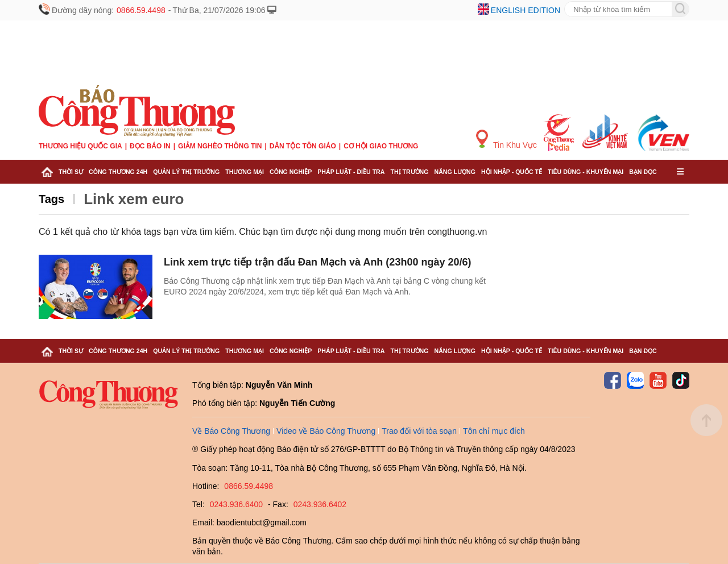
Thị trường (409, 172)
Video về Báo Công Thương (326, 431)
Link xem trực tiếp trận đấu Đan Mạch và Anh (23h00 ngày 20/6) (317, 262)
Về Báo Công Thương (231, 431)
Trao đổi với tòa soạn (419, 431)
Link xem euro (134, 199)
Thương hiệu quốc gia (80, 146)
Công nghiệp (291, 172)
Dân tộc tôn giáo (303, 146)
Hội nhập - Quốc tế (512, 172)
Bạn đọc (643, 172)
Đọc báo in (150, 146)
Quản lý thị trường (186, 172)
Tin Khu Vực (506, 140)
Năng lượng (455, 172)
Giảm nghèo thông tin (220, 146)
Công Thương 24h (118, 172)
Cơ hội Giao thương (381, 146)
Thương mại (245, 172)
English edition (526, 10)
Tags (51, 199)
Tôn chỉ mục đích (494, 431)
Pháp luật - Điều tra (351, 172)
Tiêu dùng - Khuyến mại (586, 172)
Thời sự (71, 172)
